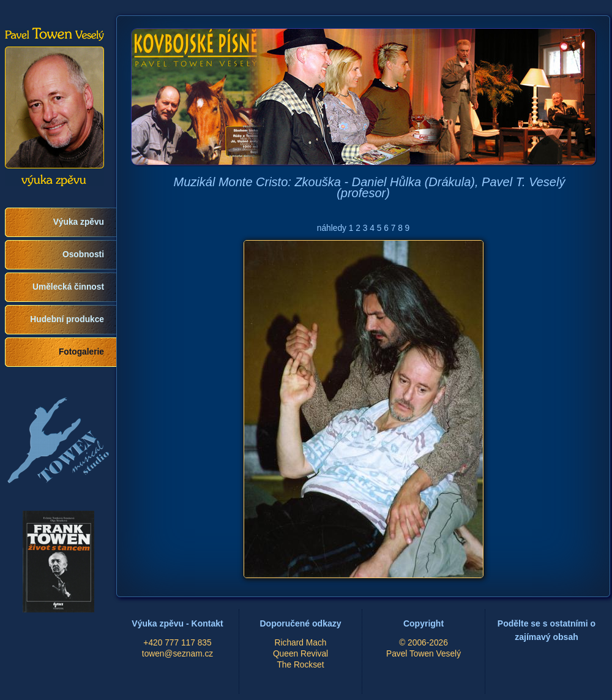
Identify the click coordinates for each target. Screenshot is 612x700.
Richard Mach (301, 643)
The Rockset (300, 665)
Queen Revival (300, 654)
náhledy (332, 228)
